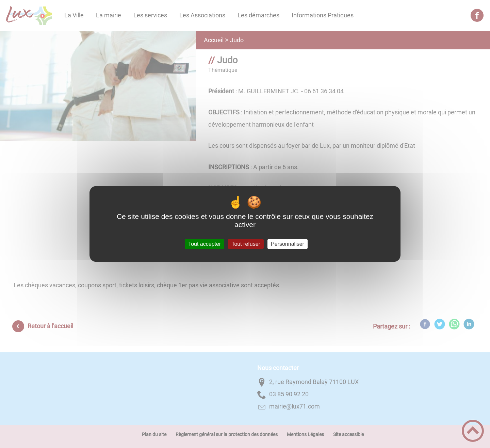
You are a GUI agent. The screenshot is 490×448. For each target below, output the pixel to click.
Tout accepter (205, 244)
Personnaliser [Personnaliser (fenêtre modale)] (288, 244)
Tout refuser (246, 244)
